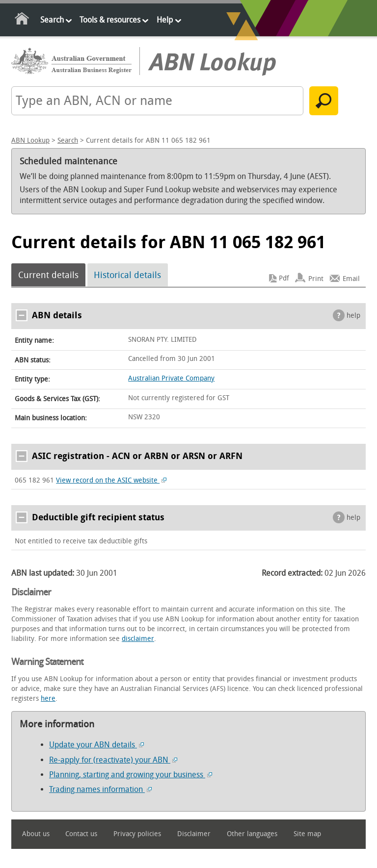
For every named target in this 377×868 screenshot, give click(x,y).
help (353, 316)
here (48, 699)
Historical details (127, 275)
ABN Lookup (30, 140)
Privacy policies (137, 834)
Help (165, 20)
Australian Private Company (171, 378)
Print (316, 278)
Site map (307, 834)
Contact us (81, 834)
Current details (48, 275)
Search (52, 20)
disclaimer (138, 639)
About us (36, 834)
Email (351, 278)
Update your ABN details (96, 745)
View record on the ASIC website (111, 480)
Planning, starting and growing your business (131, 775)
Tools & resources (110, 20)
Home (22, 20)
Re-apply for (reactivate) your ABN (113, 760)
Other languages (252, 834)
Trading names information (100, 789)
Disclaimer (194, 834)
